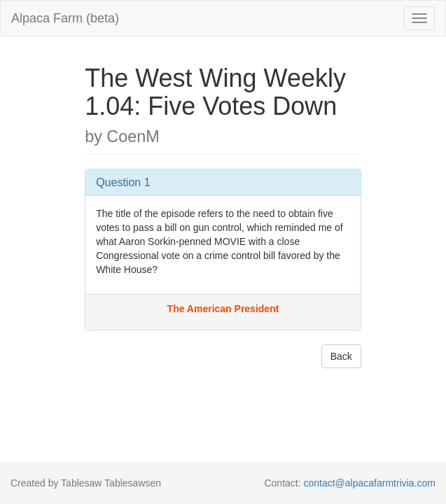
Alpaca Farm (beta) (65, 18)
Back (341, 356)
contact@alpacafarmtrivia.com (369, 483)
